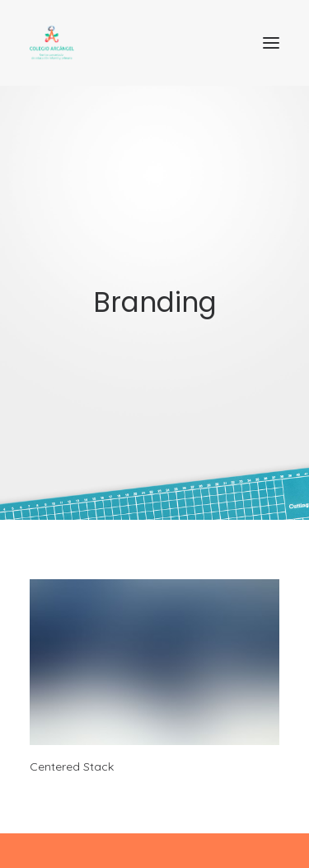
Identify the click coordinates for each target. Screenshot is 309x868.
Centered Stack (72, 767)
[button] (271, 43)
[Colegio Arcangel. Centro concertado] (154, 43)
